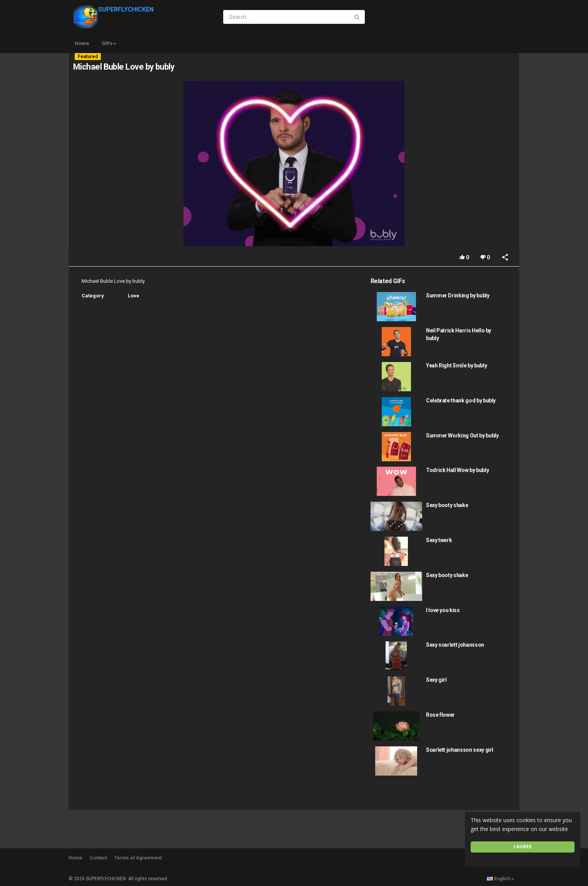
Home (82, 43)
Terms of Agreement (138, 858)
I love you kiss (443, 610)
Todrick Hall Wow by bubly (457, 470)
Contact (98, 858)
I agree (523, 847)
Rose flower (440, 715)
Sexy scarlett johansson (455, 645)
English (500, 879)
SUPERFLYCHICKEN (113, 9)
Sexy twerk (439, 540)
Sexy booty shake (447, 505)
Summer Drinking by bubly (458, 295)
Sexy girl (436, 680)
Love (134, 296)
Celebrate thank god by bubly (461, 400)
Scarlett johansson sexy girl (460, 750)
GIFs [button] (109, 43)
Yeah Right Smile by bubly (456, 365)
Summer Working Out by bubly (462, 435)
